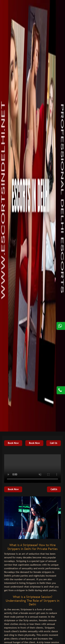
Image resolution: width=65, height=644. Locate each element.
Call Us (54, 443)
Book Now (13, 443)
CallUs (54, 489)
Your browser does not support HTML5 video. (32, 469)
